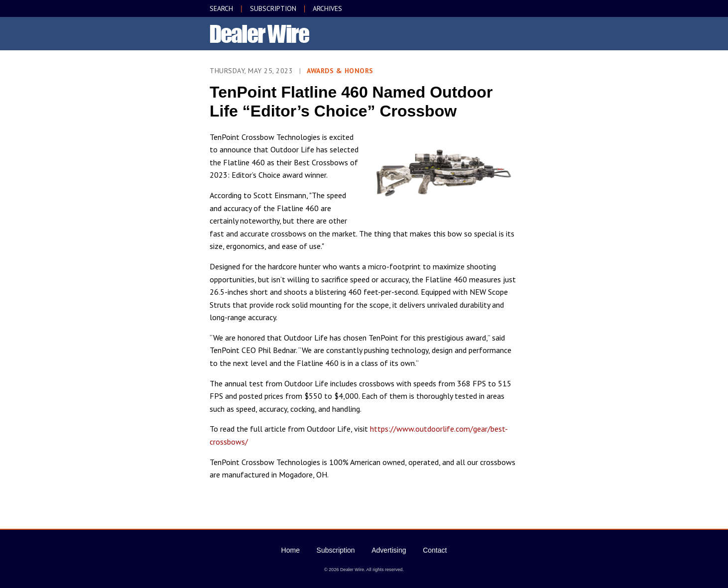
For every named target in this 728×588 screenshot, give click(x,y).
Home (291, 550)
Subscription (336, 550)
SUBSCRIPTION (273, 8)
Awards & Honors (340, 71)
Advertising (389, 550)
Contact (435, 550)
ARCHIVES (327, 8)
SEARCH (221, 8)
